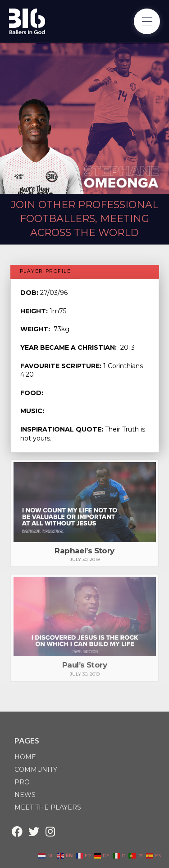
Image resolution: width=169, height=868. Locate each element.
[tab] (45, 272)
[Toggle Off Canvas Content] (147, 22)
